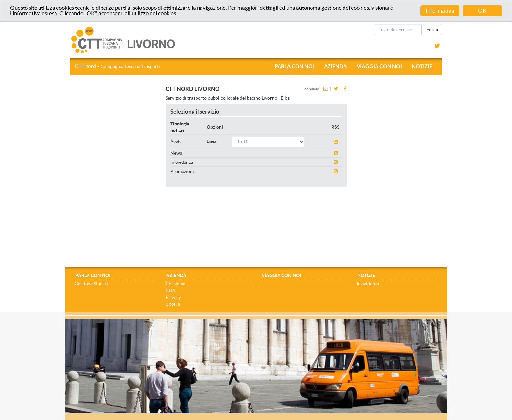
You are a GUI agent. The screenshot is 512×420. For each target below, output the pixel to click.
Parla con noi (294, 66)
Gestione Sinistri (91, 284)
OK (482, 11)
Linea (211, 141)
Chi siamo (176, 284)
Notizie (422, 66)
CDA (171, 290)
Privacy (173, 297)
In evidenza (368, 284)
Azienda (335, 66)
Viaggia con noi (379, 66)
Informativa (440, 11)
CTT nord (117, 66)
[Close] (445, 322)
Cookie (173, 304)
